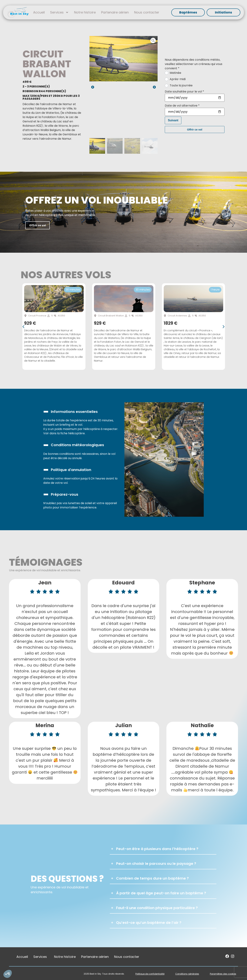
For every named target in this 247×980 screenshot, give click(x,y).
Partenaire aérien (115, 12)
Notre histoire (85, 12)
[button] (93, 87)
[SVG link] (18, 12)
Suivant (173, 120)
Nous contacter (147, 12)
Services (59, 12)
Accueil (39, 12)
